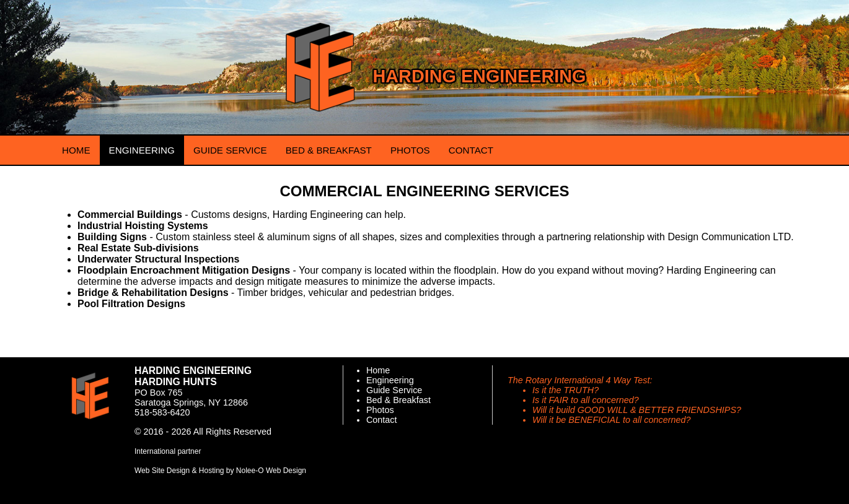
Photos (380, 410)
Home (378, 370)
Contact (382, 420)
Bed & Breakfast (398, 400)
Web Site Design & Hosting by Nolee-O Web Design (220, 471)
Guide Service (394, 390)
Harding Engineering (480, 76)
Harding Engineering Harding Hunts (193, 376)
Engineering (390, 380)
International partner (168, 451)
